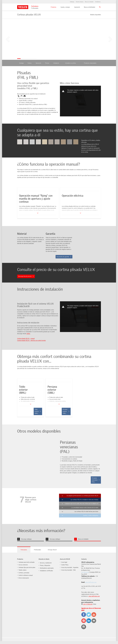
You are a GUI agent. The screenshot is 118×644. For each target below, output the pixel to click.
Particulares (35, 6)
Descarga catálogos (26, 539)
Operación (38, 63)
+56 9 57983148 (88, 604)
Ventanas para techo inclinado (26, 562)
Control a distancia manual (26, 575)
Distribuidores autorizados (47, 568)
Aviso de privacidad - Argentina (70, 567)
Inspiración (77, 7)
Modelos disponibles (96, 15)
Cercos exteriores (23, 565)
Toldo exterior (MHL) (38, 411)
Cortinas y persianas (24, 573)
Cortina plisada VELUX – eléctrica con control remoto (31, 340)
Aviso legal (64, 562)
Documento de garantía (64, 257)
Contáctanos (98, 2)
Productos (53, 7)
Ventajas (21, 63)
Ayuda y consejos (65, 7)
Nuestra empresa (80, 2)
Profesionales (35, 8)
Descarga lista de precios (26, 276)
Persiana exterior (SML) (66, 411)
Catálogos (72, 2)
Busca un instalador (89, 2)
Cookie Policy (65, 565)
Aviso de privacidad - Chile (68, 570)
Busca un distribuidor (90, 7)
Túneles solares (22, 570)
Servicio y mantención (46, 563)
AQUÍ (83, 610)
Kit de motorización (24, 578)
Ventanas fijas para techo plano (27, 567)
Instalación (56, 63)
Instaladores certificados (46, 571)
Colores (30, 63)
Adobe (28, 334)
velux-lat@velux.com (91, 582)
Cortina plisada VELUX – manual (26, 339)
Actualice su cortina (70, 63)
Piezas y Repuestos (45, 565)
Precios (47, 63)
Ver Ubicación (85, 572)
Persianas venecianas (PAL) (96, 480)
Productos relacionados (90, 63)
